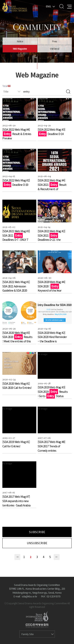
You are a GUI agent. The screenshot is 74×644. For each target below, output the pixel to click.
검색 (68, 92)
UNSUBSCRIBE (37, 543)
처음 (17, 557)
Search (61, 6)
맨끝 (57, 557)
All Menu (69, 6)
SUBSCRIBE (37, 532)
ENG (48, 6)
